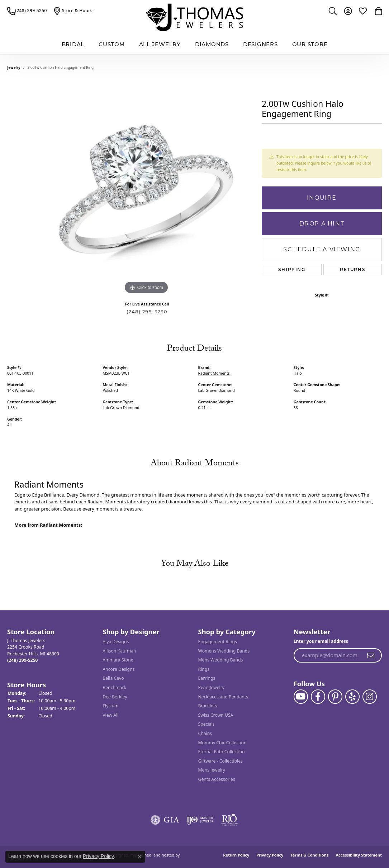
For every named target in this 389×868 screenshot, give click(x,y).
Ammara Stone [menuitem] (118, 660)
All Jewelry (160, 44)
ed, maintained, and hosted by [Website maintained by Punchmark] (152, 855)
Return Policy (236, 855)
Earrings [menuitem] (207, 679)
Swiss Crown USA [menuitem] (216, 715)
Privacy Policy (270, 855)
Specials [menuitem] (207, 724)
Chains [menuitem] (205, 733)
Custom (112, 44)
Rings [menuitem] (204, 669)
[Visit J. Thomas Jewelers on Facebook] (318, 697)
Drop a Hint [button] (322, 224)
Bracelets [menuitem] (208, 706)
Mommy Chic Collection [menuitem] (222, 743)
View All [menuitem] (110, 715)
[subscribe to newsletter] (371, 656)
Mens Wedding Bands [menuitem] (221, 660)
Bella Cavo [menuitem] (113, 679)
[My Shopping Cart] (378, 11)
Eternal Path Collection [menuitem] (222, 752)
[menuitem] (165, 820)
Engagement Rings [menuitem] (218, 642)
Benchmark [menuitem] (114, 687)
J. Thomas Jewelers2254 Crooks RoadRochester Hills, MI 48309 (33, 650)
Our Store (310, 44)
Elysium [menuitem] (110, 706)
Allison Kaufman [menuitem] (119, 651)
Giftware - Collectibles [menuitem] (220, 761)
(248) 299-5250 (147, 312)
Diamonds (212, 44)
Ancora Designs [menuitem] (118, 669)
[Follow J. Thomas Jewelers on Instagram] (370, 697)
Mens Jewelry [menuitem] (212, 770)
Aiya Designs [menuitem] (116, 642)
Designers (260, 44)
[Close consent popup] (139, 857)
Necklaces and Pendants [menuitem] (223, 697)
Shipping (292, 269)
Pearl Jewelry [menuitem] (212, 687)
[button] (51, 632)
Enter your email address (321, 641)
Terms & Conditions (309, 855)
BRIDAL (73, 44)
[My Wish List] (363, 11)
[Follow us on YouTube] (301, 697)
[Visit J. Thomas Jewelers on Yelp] (352, 697)
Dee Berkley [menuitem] (115, 697)
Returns (353, 269)
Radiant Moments (214, 373)
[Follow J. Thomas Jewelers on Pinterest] (335, 697)
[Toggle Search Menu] (333, 11)
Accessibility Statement (359, 855)
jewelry (14, 67)
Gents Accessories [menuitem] (217, 779)
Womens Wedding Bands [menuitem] (224, 651)
